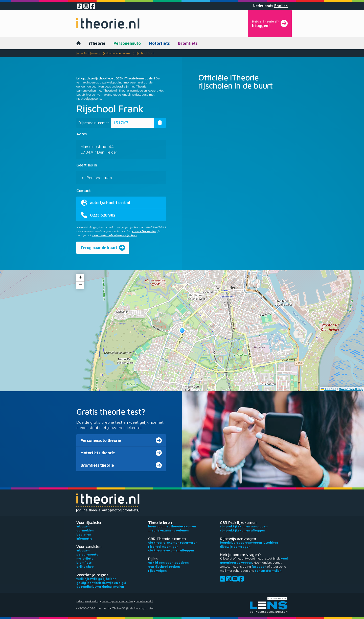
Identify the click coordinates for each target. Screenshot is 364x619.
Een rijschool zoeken (164, 567)
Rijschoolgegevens (118, 53)
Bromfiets (188, 43)
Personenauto (127, 43)
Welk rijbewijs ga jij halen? (96, 579)
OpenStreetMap (351, 389)
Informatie (84, 538)
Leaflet (328, 389)
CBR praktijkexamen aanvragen (244, 526)
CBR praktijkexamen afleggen (242, 530)
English (281, 6)
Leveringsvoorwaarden (118, 601)
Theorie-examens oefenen (168, 530)
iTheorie (97, 43)
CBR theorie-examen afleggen (171, 550)
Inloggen (83, 526)
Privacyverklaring (88, 601)
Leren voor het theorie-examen (172, 526)
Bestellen (84, 534)
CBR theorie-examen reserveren (173, 542)
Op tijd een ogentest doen (168, 562)
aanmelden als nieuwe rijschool (115, 235)
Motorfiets (159, 43)
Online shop (85, 567)
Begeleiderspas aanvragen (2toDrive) (249, 542)
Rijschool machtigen (163, 547)
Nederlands (263, 6)
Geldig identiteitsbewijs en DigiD (101, 583)
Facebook (259, 567)
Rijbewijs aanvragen (235, 547)
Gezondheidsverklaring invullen (100, 586)
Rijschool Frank (145, 53)
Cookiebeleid (144, 601)
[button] (182, 330)
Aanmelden (85, 530)
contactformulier (144, 231)
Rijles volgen (157, 571)
